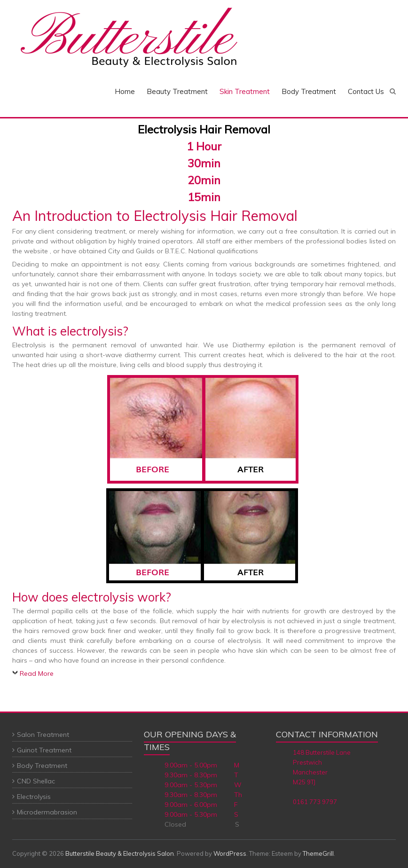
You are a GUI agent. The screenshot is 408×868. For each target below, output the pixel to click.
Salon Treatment (43, 735)
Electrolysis (34, 797)
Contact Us (366, 91)
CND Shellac (36, 781)
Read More (37, 673)
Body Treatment (309, 91)
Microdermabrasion (47, 812)
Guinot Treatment (44, 750)
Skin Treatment (245, 91)
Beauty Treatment (177, 91)
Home (125, 91)
